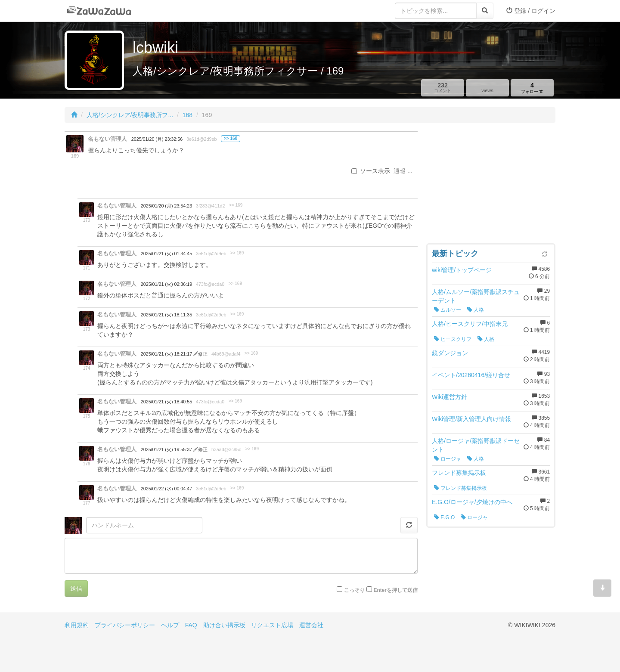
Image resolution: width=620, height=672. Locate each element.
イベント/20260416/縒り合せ (471, 375)
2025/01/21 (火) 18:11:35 (166, 315)
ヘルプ (170, 625)
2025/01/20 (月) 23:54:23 (166, 206)
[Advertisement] (491, 185)
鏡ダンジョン (450, 353)
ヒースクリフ (453, 339)
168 (188, 115)
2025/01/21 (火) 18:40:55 (166, 402)
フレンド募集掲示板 (459, 473)
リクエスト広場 (272, 625)
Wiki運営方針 (449, 397)
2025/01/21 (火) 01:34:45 (166, 254)
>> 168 (231, 138)
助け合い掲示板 (224, 625)
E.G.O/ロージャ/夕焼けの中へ (472, 502)
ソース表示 (371, 171)
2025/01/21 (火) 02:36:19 (166, 284)
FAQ (191, 625)
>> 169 (236, 205)
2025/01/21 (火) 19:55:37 (167, 449)
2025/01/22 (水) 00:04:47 (166, 489)
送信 (76, 588)
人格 (476, 310)
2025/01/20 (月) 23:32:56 (157, 139)
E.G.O (444, 517)
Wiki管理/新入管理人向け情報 (471, 419)
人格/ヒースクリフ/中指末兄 (470, 324)
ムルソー (448, 310)
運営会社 (311, 625)
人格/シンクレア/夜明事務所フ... (130, 115)
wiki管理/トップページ (462, 270)
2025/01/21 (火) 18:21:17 (167, 354)
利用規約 (77, 625)
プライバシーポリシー (125, 625)
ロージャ (448, 459)
